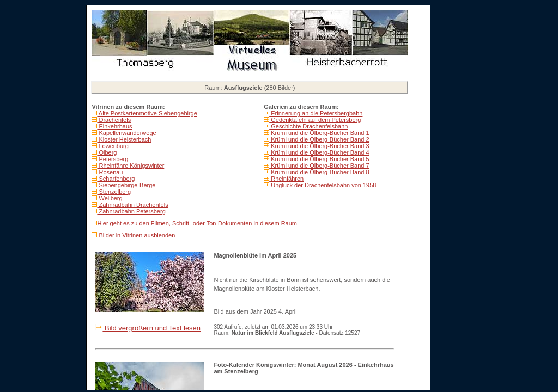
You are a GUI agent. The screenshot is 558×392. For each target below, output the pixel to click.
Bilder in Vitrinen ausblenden (136, 235)
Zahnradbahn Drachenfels (132, 205)
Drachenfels (114, 120)
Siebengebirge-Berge (126, 185)
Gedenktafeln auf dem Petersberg (315, 120)
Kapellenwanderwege (126, 133)
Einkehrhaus (114, 126)
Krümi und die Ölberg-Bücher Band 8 (319, 172)
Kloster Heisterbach (124, 139)
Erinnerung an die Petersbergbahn (316, 113)
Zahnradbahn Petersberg (131, 211)
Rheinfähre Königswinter (131, 166)
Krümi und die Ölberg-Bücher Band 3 (319, 146)
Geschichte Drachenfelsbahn (308, 126)
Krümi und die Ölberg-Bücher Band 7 (319, 166)
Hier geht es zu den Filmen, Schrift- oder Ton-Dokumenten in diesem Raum (197, 223)
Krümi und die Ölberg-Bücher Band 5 (319, 159)
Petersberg (113, 159)
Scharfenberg (116, 179)
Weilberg (110, 198)
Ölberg (107, 152)
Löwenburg (113, 146)
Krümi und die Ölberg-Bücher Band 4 (319, 152)
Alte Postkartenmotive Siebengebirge (147, 113)
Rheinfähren (286, 179)
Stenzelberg (114, 192)
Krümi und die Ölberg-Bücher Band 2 (319, 139)
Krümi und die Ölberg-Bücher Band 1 (319, 133)
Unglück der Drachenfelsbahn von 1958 (323, 185)
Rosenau (110, 172)
